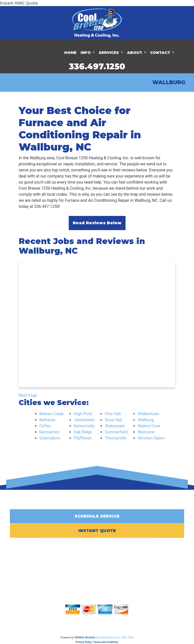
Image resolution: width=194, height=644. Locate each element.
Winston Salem (151, 438)
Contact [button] (161, 53)
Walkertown (148, 414)
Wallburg (145, 420)
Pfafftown (83, 438)
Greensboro (50, 438)
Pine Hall (113, 414)
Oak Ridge (83, 432)
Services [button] (109, 53)
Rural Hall (113, 420)
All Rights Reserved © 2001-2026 (115, 638)
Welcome (146, 432)
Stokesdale (115, 426)
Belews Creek (52, 414)
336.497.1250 (97, 66)
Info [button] (86, 53)
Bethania (47, 420)
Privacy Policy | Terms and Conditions (97, 642)
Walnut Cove (149, 426)
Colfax (45, 426)
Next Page (28, 395)
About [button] (135, 53)
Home (70, 53)
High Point (83, 414)
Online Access (85, 637)
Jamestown (84, 420)
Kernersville (84, 426)
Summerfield (116, 432)
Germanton (49, 432)
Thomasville (116, 438)
